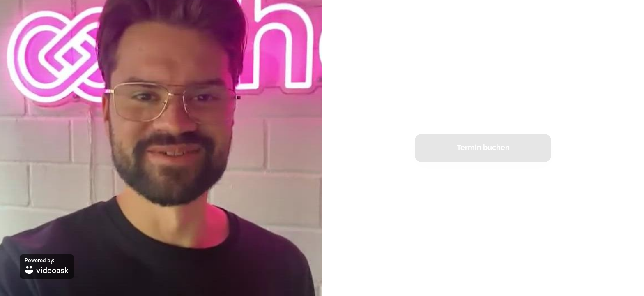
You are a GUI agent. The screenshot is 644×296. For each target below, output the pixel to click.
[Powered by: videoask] (47, 267)
